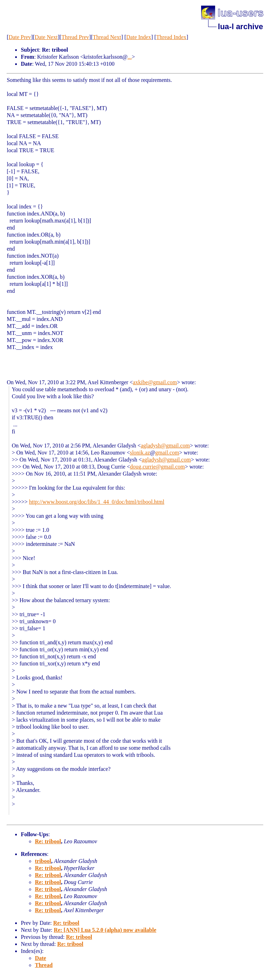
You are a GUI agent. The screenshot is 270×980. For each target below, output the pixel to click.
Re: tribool (48, 841)
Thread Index (171, 37)
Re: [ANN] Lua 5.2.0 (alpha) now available (105, 930)
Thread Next (107, 37)
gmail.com (167, 453)
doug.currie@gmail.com (157, 467)
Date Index (139, 37)
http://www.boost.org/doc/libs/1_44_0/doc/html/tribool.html (97, 502)
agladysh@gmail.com (165, 446)
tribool (43, 861)
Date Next (46, 37)
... (130, 57)
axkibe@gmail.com (155, 382)
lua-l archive (240, 27)
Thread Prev (75, 37)
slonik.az (140, 453)
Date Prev (20, 37)
